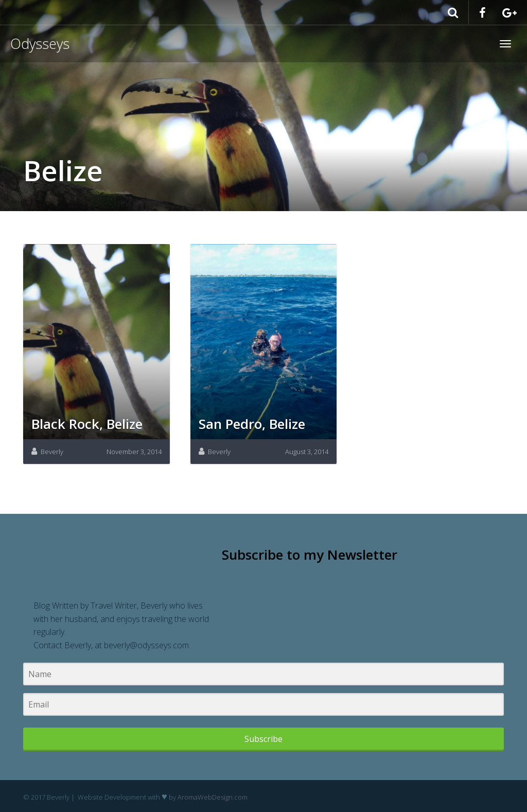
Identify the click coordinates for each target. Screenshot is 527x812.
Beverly (52, 452)
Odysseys (40, 44)
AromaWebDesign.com (213, 797)
